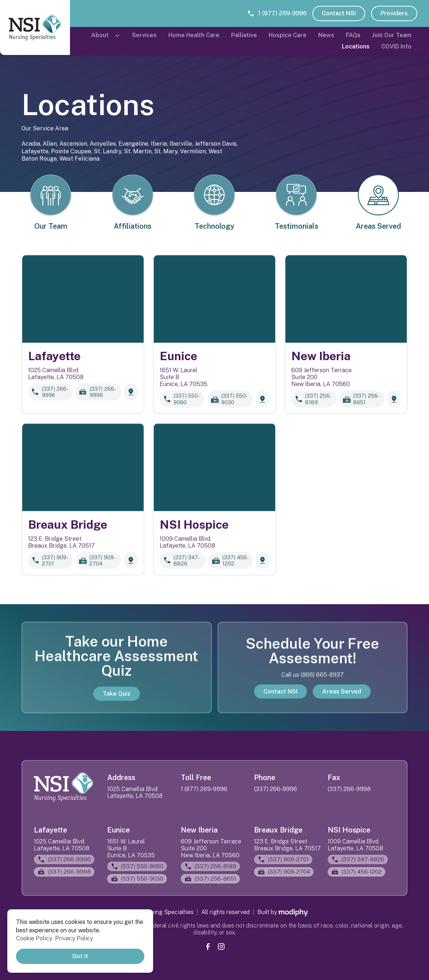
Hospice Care (288, 35)
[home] (35, 27)
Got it (80, 956)
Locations (356, 46)
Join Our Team (392, 35)
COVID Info (396, 46)
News (326, 35)
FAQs (353, 35)
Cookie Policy (34, 938)
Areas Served (342, 698)
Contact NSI (339, 13)
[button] (106, 35)
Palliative (244, 35)
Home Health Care (194, 35)
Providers (394, 13)
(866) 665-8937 (322, 682)
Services (144, 35)
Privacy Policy (74, 938)
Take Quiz (117, 700)
